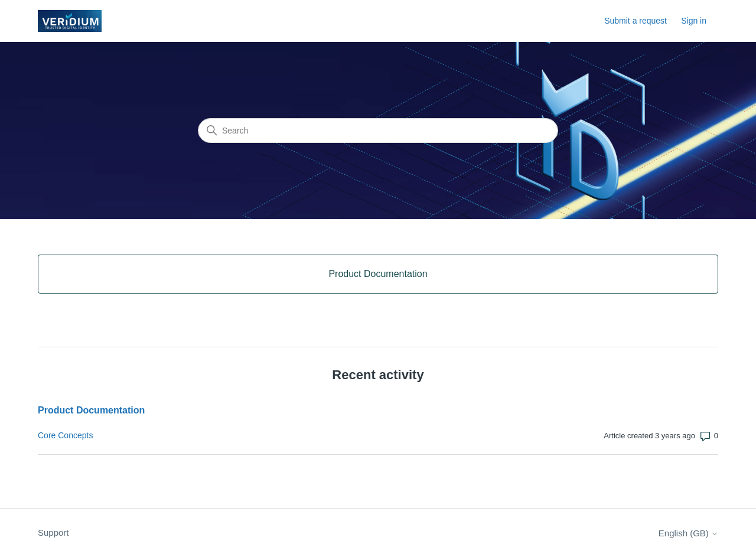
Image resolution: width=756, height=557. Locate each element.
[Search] (378, 131)
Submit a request (636, 21)
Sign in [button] (694, 21)
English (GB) (688, 533)
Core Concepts (65, 435)
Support (53, 532)
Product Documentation (91, 410)
